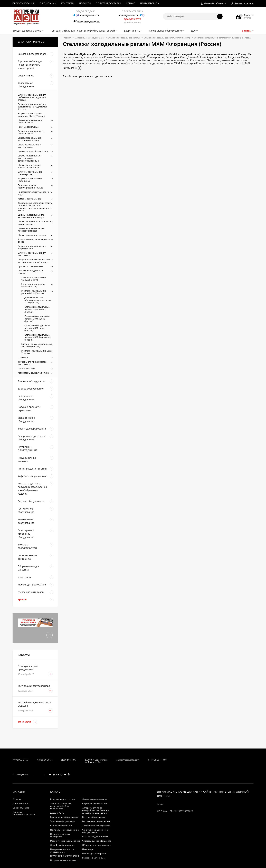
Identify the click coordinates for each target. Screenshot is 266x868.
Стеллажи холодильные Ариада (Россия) (34, 279)
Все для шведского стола (63, 799)
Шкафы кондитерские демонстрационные (29, 166)
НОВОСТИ (85, 3)
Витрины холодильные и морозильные (31, 132)
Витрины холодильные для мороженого (32, 254)
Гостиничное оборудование (96, 821)
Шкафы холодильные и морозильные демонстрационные (30, 158)
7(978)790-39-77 (45, 760)
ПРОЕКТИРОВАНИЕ (23, 3)
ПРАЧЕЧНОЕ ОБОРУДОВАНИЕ (65, 856)
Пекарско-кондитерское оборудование (62, 851)
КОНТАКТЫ (68, 3)
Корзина (17, 799)
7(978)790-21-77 (20, 760)
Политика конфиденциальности (24, 813)
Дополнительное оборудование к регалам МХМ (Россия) (38, 300)
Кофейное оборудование (95, 804)
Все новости (27, 722)
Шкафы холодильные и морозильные (30, 121)
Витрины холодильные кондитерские (30, 173)
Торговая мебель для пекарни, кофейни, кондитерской (61, 806)
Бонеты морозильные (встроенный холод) (29, 139)
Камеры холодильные (29, 199)
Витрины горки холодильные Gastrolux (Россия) (37, 345)
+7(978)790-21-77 (89, 15)
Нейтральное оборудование (64, 830)
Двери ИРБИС (57, 813)
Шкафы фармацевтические (32, 235)
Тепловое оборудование (62, 821)
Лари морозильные (28, 127)
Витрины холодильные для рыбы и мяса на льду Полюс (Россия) (32, 107)
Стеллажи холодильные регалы (124, 38)
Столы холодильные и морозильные (29, 146)
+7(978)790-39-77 (128, 15)
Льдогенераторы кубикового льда (33, 193)
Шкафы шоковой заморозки (33, 151)
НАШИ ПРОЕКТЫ (150, 3)
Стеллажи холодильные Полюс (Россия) (34, 285)
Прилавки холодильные (30, 266)
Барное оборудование (61, 826)
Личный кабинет (21, 804)
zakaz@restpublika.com (128, 760)
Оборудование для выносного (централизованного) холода (34, 261)
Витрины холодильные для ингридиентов (32, 247)
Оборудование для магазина (97, 845)
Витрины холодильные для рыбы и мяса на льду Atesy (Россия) (32, 97)
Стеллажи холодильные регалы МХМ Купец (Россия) (37, 319)
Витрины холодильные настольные (30, 180)
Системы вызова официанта (97, 841)
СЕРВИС (131, 3)
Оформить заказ (21, 808)
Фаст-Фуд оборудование (62, 845)
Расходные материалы (94, 858)
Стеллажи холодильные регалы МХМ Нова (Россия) (37, 328)
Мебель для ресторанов (94, 854)
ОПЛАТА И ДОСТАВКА (108, 3)
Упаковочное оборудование (96, 826)
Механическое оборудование (65, 841)
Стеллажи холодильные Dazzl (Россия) (36, 352)
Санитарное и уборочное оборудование (95, 831)
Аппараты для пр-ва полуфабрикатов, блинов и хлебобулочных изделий (96, 810)
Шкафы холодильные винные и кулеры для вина (34, 223)
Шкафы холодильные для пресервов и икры (31, 230)
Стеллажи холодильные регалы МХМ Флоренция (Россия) (37, 337)
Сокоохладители (26, 368)
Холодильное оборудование (89, 38)
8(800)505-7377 (132, 19)
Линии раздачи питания (95, 799)
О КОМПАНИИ (48, 3)
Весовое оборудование (94, 817)
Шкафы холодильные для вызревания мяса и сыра (31, 216)
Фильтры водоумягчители (95, 837)
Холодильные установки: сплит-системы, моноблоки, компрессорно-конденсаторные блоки (35, 207)
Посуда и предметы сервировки (60, 835)
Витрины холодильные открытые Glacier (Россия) (31, 115)
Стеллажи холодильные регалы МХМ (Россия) (167, 38)
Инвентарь (88, 849)
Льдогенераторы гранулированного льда (30, 186)
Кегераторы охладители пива (33, 373)
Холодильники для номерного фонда (34, 240)
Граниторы (24, 357)
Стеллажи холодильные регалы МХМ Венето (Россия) (37, 309)
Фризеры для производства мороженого (32, 363)
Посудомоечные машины (63, 860)
